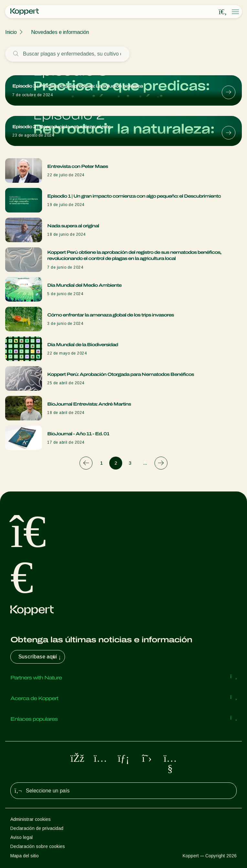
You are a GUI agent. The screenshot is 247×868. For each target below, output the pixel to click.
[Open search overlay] (223, 12)
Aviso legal (21, 837)
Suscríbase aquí (40, 657)
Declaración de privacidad (37, 828)
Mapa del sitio (25, 856)
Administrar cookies (31, 819)
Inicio (11, 32)
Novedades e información (60, 32)
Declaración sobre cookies (38, 846)
